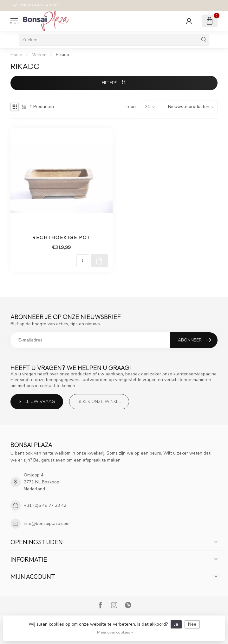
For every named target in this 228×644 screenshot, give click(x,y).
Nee (192, 624)
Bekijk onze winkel (99, 402)
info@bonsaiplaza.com (47, 523)
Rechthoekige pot (61, 238)
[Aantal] (83, 261)
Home (16, 55)
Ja (176, 624)
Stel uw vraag (37, 402)
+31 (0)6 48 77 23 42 (45, 505)
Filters (114, 83)
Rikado (62, 55)
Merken (39, 55)
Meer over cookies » (115, 632)
